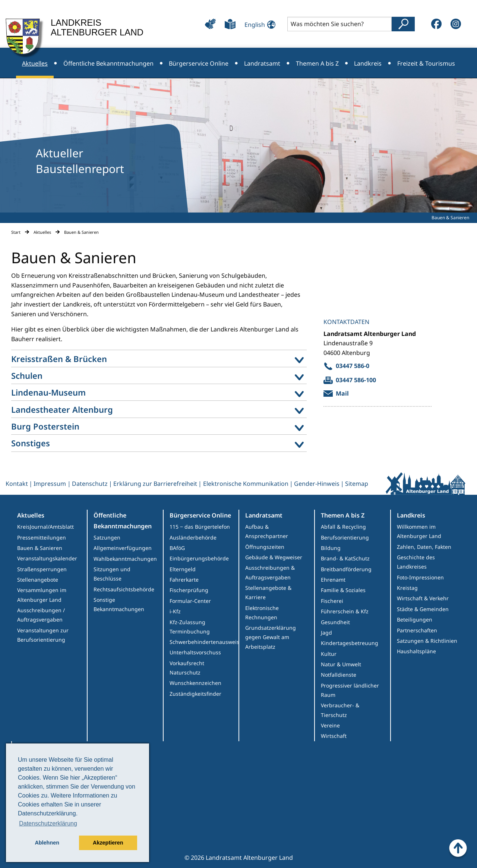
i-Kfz (175, 611)
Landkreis (411, 515)
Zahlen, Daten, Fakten (424, 547)
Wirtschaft (334, 736)
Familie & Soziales (343, 590)
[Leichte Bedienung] (210, 24)
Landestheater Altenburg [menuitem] (62, 409)
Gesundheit (335, 622)
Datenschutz (90, 484)
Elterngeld (183, 569)
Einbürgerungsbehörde (199, 558)
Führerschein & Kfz (345, 611)
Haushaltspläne (416, 651)
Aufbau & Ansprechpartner (267, 531)
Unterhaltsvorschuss (195, 652)
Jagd (326, 633)
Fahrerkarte (184, 580)
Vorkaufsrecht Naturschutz (187, 668)
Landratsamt (264, 515)
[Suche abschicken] (403, 24)
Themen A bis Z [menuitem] (317, 63)
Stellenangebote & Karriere (268, 592)
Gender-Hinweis (317, 484)
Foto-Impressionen (420, 577)
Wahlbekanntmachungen (125, 559)
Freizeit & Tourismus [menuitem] (426, 63)
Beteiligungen (415, 619)
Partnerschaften (417, 630)
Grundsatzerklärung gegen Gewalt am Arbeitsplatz (271, 637)
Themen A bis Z (343, 515)
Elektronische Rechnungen (262, 613)
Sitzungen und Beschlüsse (112, 574)
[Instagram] (456, 24)
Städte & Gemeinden (423, 609)
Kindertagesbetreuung (350, 643)
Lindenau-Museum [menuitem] (48, 392)
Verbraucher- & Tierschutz (340, 710)
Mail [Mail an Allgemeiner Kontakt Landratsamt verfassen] (342, 393)
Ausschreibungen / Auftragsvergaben (41, 615)
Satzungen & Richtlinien (427, 641)
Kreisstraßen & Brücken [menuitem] (59, 359)
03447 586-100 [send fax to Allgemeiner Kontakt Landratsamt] (356, 380)
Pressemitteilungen (42, 537)
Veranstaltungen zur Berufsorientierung (43, 635)
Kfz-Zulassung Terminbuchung (190, 627)
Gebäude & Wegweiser (274, 557)
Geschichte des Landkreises (416, 562)
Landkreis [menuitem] (368, 63)
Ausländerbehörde (193, 537)
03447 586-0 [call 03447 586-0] (353, 366)
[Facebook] (436, 24)
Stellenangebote (38, 580)
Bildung (331, 548)
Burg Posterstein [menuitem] (45, 426)
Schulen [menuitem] (27, 375)
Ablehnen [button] (47, 843)
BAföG (177, 548)
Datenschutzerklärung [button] (48, 823)
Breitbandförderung (346, 569)
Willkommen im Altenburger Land (419, 531)
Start (16, 232)
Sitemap (357, 484)
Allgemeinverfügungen (123, 548)
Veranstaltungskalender (47, 558)
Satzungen (107, 537)
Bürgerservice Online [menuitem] (199, 63)
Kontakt (17, 484)
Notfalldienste (339, 675)
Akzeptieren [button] (108, 843)
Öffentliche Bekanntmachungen (123, 521)
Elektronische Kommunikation (246, 484)
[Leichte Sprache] (230, 24)
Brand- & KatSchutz (345, 558)
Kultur (329, 654)
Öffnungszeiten (265, 547)
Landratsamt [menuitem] (262, 63)
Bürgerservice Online (200, 515)
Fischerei (332, 601)
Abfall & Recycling (343, 527)
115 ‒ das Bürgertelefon (200, 527)
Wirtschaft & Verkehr (423, 598)
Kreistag (407, 588)
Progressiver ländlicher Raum (350, 690)
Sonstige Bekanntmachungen (119, 604)
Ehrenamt (333, 580)
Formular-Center (190, 601)
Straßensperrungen (42, 569)
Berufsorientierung (345, 537)
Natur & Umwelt (341, 664)
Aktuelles (42, 232)
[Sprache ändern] (258, 24)
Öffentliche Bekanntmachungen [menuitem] (108, 63)
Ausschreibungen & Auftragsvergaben (270, 572)
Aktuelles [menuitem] (35, 63)
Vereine (330, 725)
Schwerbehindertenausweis (204, 642)
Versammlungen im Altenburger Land (42, 595)
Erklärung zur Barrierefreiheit (155, 484)
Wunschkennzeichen (195, 683)
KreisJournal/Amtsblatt (45, 527)
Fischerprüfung (189, 590)
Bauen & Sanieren (40, 548)
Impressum (50, 484)
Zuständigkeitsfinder (195, 694)
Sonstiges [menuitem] (31, 443)
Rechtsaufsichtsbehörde (124, 589)
